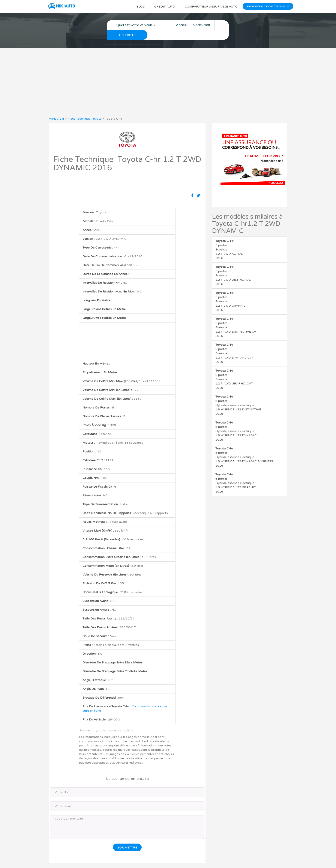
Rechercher (223, 25)
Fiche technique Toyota (85, 109)
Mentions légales (211, 860)
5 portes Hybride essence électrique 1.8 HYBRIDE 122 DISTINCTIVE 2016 (238, 395)
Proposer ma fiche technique (268, 6)
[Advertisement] (168, 72)
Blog (138, 7)
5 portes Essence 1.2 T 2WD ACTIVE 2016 (229, 240)
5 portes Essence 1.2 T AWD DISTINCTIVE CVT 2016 (237, 317)
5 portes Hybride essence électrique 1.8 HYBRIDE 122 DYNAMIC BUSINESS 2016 (244, 447)
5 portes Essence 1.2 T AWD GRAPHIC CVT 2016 (234, 369)
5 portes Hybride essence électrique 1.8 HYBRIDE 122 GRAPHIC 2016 (236, 473)
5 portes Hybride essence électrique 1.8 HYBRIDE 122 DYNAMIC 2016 (236, 421)
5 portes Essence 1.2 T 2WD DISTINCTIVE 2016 (233, 266)
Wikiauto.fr (57, 109)
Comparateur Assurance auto (210, 7)
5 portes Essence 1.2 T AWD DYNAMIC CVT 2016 (235, 343)
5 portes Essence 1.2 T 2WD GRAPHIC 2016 (230, 292)
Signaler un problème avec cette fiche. (106, 721)
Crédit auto (163, 7)
